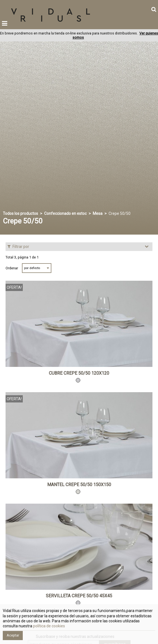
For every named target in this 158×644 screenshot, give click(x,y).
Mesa (98, 213)
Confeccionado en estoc (65, 213)
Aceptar (13, 635)
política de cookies (49, 626)
